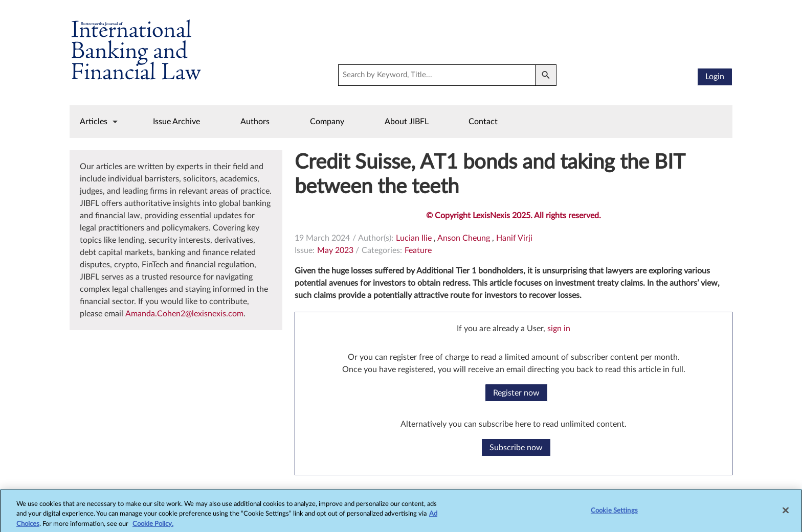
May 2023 (335, 250)
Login (715, 77)
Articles (94, 122)
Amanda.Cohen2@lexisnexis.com (184, 314)
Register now (516, 393)
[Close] (786, 514)
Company (327, 122)
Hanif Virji (514, 238)
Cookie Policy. (153, 527)
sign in (559, 329)
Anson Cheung (464, 238)
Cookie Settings (614, 514)
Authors (255, 122)
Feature (418, 250)
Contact (483, 122)
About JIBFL (407, 122)
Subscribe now (516, 448)
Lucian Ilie (414, 238)
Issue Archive (176, 122)
